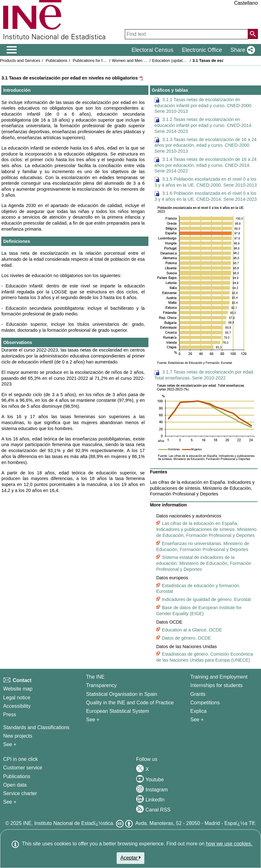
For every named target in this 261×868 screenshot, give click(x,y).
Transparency (101, 685)
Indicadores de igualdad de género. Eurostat (206, 599)
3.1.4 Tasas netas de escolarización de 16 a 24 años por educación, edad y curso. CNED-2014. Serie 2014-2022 (205, 165)
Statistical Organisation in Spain (122, 694)
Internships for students (216, 685)
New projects (18, 736)
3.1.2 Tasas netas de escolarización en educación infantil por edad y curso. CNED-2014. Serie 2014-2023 (203, 125)
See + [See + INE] (93, 720)
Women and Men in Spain (135, 60)
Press (10, 715)
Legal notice (17, 698)
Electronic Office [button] (202, 50)
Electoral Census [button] (152, 50)
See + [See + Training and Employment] (197, 720)
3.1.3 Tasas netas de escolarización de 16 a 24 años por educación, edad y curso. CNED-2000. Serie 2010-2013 (205, 145)
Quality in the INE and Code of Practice (130, 703)
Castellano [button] (246, 3)
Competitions (205, 703)
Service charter (20, 793)
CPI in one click (20, 759)
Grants (198, 694)
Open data (15, 785)
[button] (242, 50)
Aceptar (131, 858)
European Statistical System (118, 711)
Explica (198, 711)
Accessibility (17, 706)
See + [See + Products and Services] (10, 802)
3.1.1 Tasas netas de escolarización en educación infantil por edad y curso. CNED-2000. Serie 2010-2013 (203, 105)
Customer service (23, 768)
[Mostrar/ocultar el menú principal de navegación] (12, 50)
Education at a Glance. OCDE (192, 630)
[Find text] (186, 34)
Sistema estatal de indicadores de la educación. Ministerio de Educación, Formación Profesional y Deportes (204, 563)
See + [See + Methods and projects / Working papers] (10, 744)
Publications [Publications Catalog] (17, 776)
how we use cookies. (229, 844)
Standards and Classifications (36, 727)
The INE (95, 677)
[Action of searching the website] (253, 34)
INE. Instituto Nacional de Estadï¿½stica (68, 823)
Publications (56, 60)
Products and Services (20, 60)
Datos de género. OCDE (186, 638)
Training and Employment (219, 677)
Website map (18, 689)
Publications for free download (100, 60)
